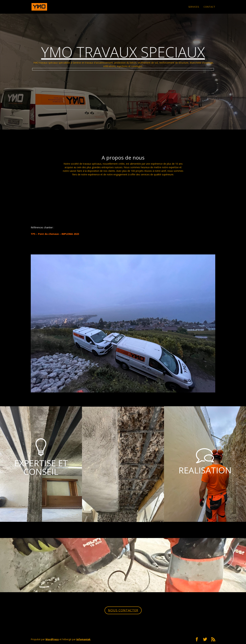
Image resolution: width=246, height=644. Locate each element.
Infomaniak (83, 639)
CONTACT (209, 7)
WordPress (52, 639)
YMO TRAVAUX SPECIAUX (123, 54)
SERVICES (194, 7)
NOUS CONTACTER (123, 610)
